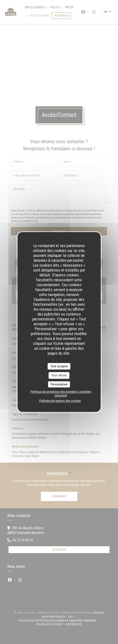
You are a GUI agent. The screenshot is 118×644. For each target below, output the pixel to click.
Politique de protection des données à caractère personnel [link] (61, 393)
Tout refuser (59, 375)
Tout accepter (59, 366)
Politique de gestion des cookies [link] (60, 401)
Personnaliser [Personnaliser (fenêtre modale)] (59, 384)
